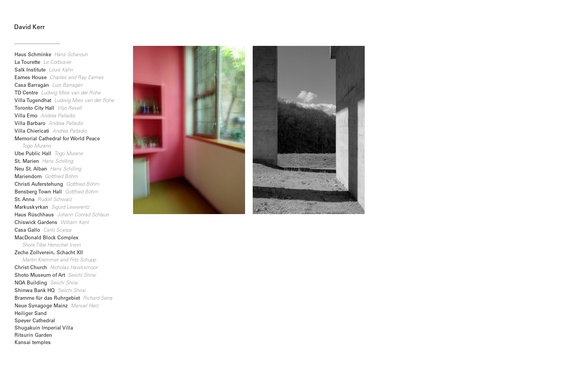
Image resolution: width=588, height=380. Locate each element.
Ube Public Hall (49, 153)
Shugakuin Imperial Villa (44, 327)
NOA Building (46, 282)
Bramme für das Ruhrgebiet (63, 298)
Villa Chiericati (51, 131)
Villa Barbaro (49, 123)
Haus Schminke (51, 54)
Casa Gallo (43, 230)
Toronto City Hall (48, 108)
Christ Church (56, 267)
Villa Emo (45, 115)
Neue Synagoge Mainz (57, 305)
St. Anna (43, 199)
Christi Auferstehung (57, 184)
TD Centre (58, 92)
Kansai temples (33, 342)
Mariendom (46, 176)
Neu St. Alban (48, 168)
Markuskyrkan (52, 207)
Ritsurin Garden (33, 335)
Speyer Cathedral (35, 320)
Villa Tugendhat (64, 100)
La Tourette (43, 62)
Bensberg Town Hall (56, 191)
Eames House (59, 77)
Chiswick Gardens (52, 222)
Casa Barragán (49, 85)
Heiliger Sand (31, 313)
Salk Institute (44, 69)
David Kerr (29, 27)
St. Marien (44, 161)
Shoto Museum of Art (55, 275)
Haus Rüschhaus (62, 214)
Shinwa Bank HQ (50, 290)
